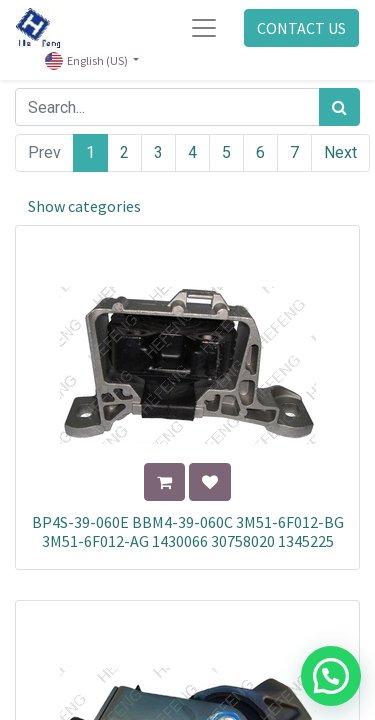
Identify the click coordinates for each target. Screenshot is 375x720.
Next (340, 152)
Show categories (84, 206)
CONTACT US (301, 28)
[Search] (339, 107)
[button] (164, 482)
